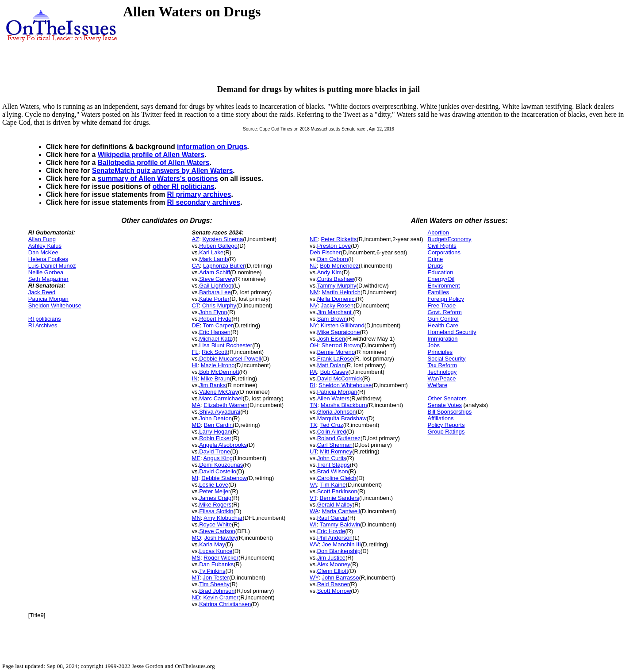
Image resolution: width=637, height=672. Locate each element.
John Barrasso (341, 578)
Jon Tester (216, 578)
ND (196, 597)
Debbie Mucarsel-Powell (230, 359)
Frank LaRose (335, 359)
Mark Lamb (213, 259)
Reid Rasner (333, 584)
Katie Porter (214, 299)
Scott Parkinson (337, 491)
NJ (313, 266)
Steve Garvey (217, 279)
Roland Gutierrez (339, 438)
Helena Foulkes (48, 259)
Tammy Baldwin (340, 524)
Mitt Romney (336, 451)
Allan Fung (42, 239)
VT (313, 498)
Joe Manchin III (342, 544)
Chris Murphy (219, 305)
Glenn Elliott (333, 571)
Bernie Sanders (339, 498)
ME (196, 458)
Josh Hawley (221, 538)
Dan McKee (43, 252)
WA (314, 511)
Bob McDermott (219, 372)
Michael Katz (215, 339)
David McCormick (340, 378)
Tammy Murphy (337, 286)
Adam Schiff (215, 272)
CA (196, 266)
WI (313, 524)
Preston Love (334, 246)
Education (441, 272)
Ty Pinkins (212, 571)
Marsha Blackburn (344, 405)
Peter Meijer (215, 491)
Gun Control (443, 319)
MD (196, 425)
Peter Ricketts (339, 239)
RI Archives (43, 325)
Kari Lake (211, 252)
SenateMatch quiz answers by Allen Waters (163, 171)
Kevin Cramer (221, 597)
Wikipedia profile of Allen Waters (151, 155)
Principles (440, 352)
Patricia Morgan (48, 299)
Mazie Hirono (218, 365)
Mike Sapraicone (339, 332)
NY (313, 325)
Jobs (434, 345)
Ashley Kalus (45, 246)
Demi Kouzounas (221, 465)
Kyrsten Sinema (223, 239)
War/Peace (442, 378)
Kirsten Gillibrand (343, 325)
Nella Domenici (336, 299)
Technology (442, 372)
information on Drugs (212, 147)
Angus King (218, 458)
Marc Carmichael (221, 398)
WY (314, 578)
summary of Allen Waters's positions (158, 179)
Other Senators (447, 398)
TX (313, 425)
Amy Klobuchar (223, 518)
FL (195, 352)
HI (195, 365)
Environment (444, 286)
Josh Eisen (331, 339)
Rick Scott (215, 352)
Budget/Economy (450, 239)
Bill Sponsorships (450, 412)
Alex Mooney (334, 564)
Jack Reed (42, 292)
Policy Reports (446, 425)
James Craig (215, 498)
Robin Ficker (215, 438)
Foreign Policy (446, 299)
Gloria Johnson (336, 412)
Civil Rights (442, 246)
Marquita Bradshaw (342, 418)
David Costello (218, 471)
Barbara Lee (215, 292)
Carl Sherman (335, 445)
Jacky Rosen (337, 305)
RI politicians (45, 319)
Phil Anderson (335, 538)
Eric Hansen (215, 332)
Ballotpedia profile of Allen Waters (154, 163)
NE (314, 239)
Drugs (436, 266)
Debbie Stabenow (224, 478)
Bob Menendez (339, 266)
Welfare (438, 385)
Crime (436, 259)
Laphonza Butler (224, 266)
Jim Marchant (335, 312)
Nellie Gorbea (46, 272)
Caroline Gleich (337, 478)
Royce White (215, 524)
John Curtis (332, 458)
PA (313, 372)
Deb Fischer (325, 252)
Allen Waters (333, 398)
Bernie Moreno (336, 352)
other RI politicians (184, 186)
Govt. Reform (445, 312)
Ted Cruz (332, 425)
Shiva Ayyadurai (220, 412)
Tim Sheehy (214, 584)
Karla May (212, 544)
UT (313, 451)
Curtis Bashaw (336, 279)
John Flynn (213, 312)
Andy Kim (330, 272)
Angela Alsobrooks (223, 445)
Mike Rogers (215, 505)
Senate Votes (445, 405)
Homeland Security (452, 332)
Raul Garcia (332, 518)
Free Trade (442, 305)
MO (197, 538)
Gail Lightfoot (216, 286)
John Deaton (215, 418)
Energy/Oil (441, 279)
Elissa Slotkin (216, 511)
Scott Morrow (334, 591)
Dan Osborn (333, 259)
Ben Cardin (218, 425)
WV (314, 544)
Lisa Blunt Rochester (226, 345)
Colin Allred (332, 432)
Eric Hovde (331, 531)
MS (196, 558)
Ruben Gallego (218, 246)
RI (313, 385)
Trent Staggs (334, 465)
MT (196, 578)
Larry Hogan (215, 432)
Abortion (438, 232)
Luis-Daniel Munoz (52, 266)
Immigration (443, 339)
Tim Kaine (333, 485)
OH (314, 345)
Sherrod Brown (341, 345)
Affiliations (441, 418)
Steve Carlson (217, 531)
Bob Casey (334, 372)
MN (196, 518)
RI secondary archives (204, 202)
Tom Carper (218, 325)
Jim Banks (212, 385)
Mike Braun (215, 378)
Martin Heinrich (341, 292)
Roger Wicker (221, 558)
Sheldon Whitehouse (55, 305)
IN (195, 378)
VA (313, 485)
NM (314, 292)
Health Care (443, 325)
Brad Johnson (217, 591)
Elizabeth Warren (225, 405)
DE (196, 325)
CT (196, 305)
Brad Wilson (333, 471)
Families (438, 292)
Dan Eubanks (216, 564)
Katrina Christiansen (225, 604)
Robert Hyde (215, 319)
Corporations (444, 252)
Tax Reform (442, 365)
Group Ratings (446, 432)
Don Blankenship (339, 551)
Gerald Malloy (335, 505)
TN (313, 405)
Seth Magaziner (48, 279)
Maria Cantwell (341, 511)
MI (195, 478)
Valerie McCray (219, 392)
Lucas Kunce (216, 551)
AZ (196, 239)
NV (314, 305)
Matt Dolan (331, 365)
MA (196, 405)
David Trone (215, 451)
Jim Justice (331, 558)
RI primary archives (199, 194)
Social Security (447, 359)
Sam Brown (332, 319)
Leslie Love (214, 485)
